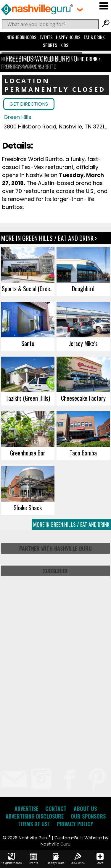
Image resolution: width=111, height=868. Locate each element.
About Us (85, 809)
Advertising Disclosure (35, 816)
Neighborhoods (21, 37)
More (100, 859)
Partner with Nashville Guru (55, 548)
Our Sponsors (88, 816)
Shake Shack (28, 508)
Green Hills (17, 117)
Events (46, 37)
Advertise (26, 809)
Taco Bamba (83, 453)
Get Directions (29, 104)
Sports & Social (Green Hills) (28, 289)
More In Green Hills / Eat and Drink (71, 524)
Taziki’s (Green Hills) (28, 398)
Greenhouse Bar (28, 453)
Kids (64, 45)
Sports (50, 45)
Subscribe (56, 571)
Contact (56, 809)
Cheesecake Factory (83, 398)
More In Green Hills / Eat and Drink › (49, 238)
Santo (28, 343)
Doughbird (83, 289)
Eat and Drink (83, 59)
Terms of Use (34, 824)
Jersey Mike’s (83, 343)
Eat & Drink (94, 37)
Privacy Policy (75, 824)
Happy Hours (68, 37)
